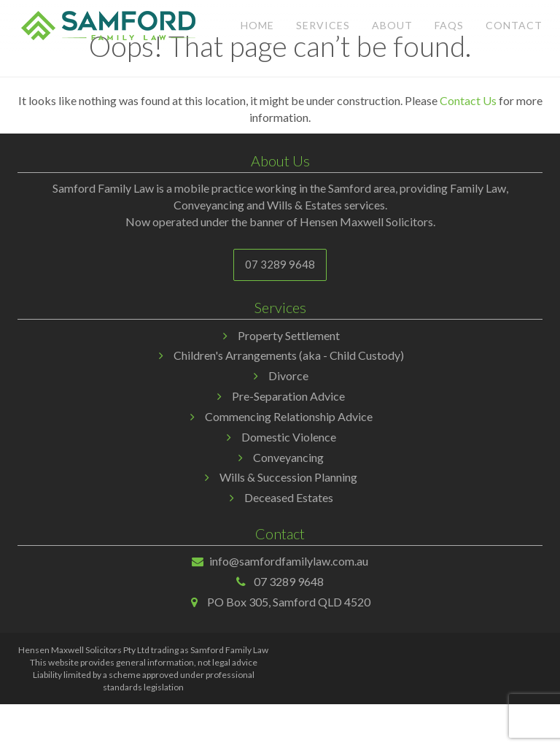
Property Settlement (289, 335)
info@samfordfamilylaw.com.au (289, 561)
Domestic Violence (289, 437)
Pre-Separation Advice (288, 396)
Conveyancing (288, 457)
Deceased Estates (289, 497)
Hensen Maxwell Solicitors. (367, 221)
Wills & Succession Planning (288, 477)
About (392, 25)
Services (323, 25)
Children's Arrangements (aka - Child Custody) (289, 355)
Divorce (288, 375)
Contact (514, 25)
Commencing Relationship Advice (289, 416)
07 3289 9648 (280, 264)
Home (257, 25)
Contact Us (468, 100)
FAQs (449, 25)
